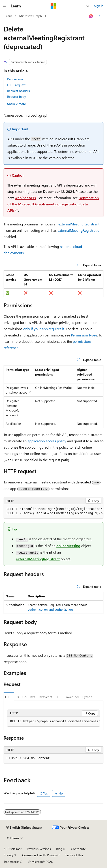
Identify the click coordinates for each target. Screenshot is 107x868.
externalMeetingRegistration (79, 230)
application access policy (47, 441)
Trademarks (11, 862)
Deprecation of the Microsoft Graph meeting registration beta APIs (53, 204)
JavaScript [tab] (45, 697)
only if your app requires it (44, 329)
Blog (59, 849)
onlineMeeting (68, 546)
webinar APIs (25, 198)
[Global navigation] (4, 6)
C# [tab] (17, 697)
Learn (8, 16)
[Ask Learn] (91, 16)
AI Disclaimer (13, 849)
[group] (53, 511)
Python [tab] (87, 697)
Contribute (78, 849)
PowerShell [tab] (72, 697)
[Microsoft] (53, 6)
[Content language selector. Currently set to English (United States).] (24, 828)
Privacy (9, 855)
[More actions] (100, 16)
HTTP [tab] (9, 697)
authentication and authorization (50, 609)
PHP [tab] (58, 697)
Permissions (15, 79)
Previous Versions (39, 849)
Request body (17, 97)
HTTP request (16, 85)
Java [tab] (32, 697)
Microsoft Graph (31, 16)
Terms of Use (74, 855)
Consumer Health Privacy (40, 855)
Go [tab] (24, 697)
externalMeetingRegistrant (79, 224)
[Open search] (88, 6)
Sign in (99, 6)
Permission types (84, 335)
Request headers (18, 91)
